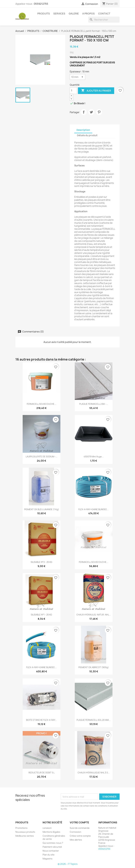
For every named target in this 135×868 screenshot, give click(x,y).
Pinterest (99, 112)
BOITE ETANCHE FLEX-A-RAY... (41, 720)
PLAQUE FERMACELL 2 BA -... (94, 404)
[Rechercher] (104, 20)
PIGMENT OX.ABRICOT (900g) (94, 667)
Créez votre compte (80, 836)
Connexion (76, 832)
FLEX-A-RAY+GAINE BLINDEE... (94, 509)
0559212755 (41, 4)
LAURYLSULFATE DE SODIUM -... (42, 457)
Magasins (47, 859)
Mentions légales (51, 832)
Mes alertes (76, 840)
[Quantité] (73, 91)
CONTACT (104, 14)
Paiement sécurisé (52, 847)
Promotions (21, 828)
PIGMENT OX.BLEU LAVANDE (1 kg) (42, 509)
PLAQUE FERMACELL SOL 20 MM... (94, 720)
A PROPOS (88, 14)
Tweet (91, 112)
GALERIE (74, 14)
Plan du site (49, 855)
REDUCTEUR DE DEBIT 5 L (42, 773)
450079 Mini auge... (94, 457)
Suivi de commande (80, 828)
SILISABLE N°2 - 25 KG (41, 562)
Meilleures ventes (25, 836)
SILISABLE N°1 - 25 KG (41, 615)
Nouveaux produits (25, 832)
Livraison (47, 828)
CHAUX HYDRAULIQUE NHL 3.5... (94, 773)
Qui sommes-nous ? (53, 843)
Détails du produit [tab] (87, 135)
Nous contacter (51, 851)
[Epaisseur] (77, 77)
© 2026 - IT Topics (68, 864)
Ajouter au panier (96, 91)
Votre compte (79, 822)
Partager (84, 112)
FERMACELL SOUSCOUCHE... (41, 404)
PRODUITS (44, 14)
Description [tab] (83, 130)
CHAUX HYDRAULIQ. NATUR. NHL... (94, 615)
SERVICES (59, 14)
